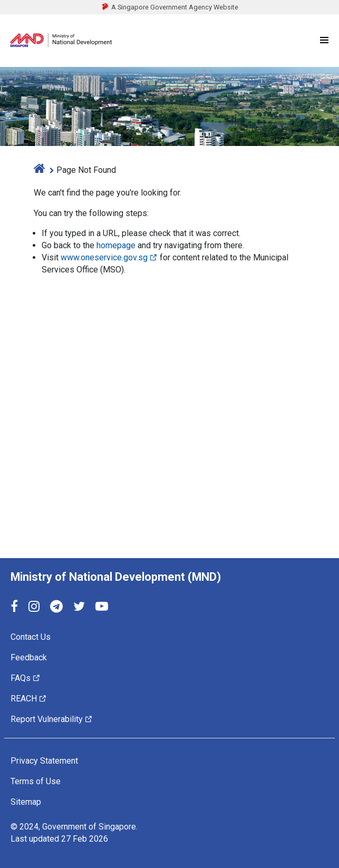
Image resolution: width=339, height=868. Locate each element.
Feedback (29, 657)
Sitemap (26, 802)
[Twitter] (79, 608)
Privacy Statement (44, 761)
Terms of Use (36, 781)
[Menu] (324, 41)
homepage (116, 245)
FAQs (26, 678)
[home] (40, 170)
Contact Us (31, 637)
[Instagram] (34, 608)
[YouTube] (102, 608)
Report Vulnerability (52, 719)
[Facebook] (14, 608)
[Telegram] (56, 608)
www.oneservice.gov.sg (109, 257)
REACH (29, 699)
